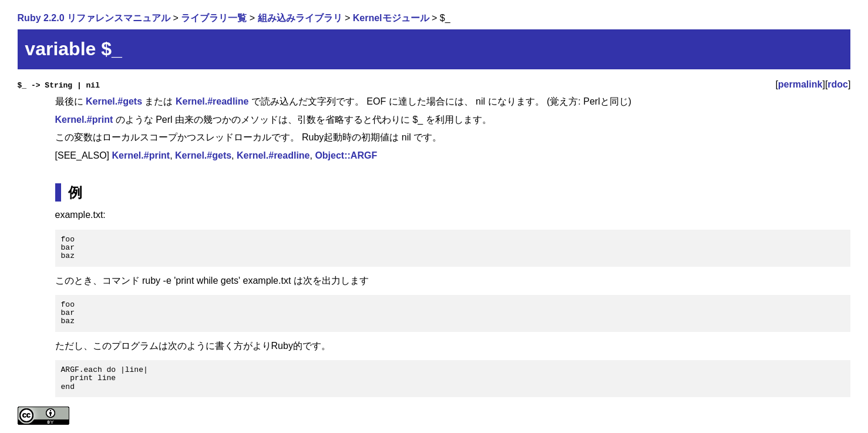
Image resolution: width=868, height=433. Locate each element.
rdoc (838, 84)
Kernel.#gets (114, 101)
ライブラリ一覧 (214, 18)
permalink (800, 84)
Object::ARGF (346, 155)
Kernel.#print (84, 120)
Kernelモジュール (391, 18)
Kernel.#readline (212, 101)
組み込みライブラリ (300, 18)
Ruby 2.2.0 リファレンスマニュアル (94, 18)
